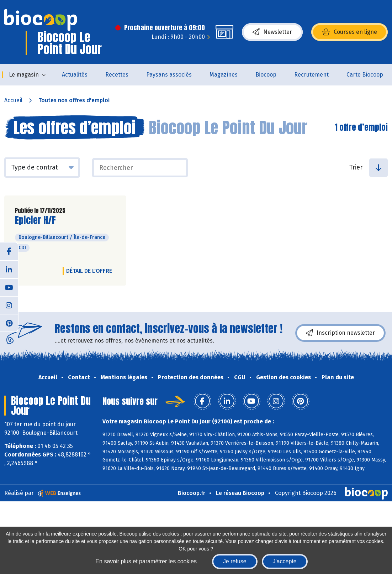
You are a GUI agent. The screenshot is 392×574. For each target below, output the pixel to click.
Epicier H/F (35, 220)
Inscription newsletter (340, 333)
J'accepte (285, 561)
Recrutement (311, 75)
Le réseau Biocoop (240, 493)
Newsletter (272, 32)
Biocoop (266, 75)
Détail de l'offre (89, 271)
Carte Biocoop (365, 75)
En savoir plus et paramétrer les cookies (146, 561)
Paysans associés (169, 75)
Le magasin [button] (24, 75)
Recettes (117, 75)
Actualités (75, 75)
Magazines (224, 75)
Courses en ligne (349, 32)
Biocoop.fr (192, 493)
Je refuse (235, 561)
